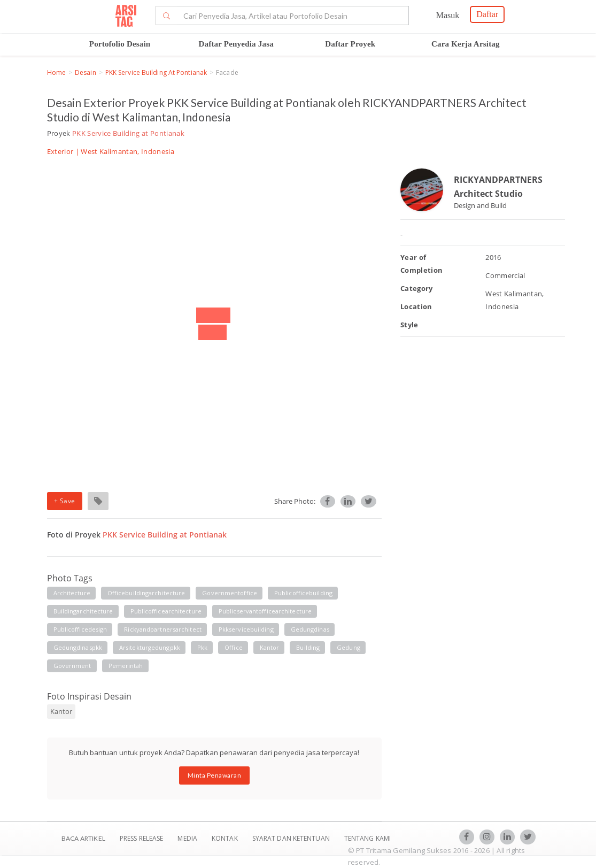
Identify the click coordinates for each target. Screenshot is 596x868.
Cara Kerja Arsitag (466, 44)
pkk (202, 647)
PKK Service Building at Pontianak (156, 72)
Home (56, 72)
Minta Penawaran (215, 775)
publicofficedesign (80, 629)
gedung (349, 647)
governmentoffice (230, 593)
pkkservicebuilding (246, 629)
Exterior (60, 151)
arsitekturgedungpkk (150, 647)
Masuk (448, 15)
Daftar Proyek (350, 44)
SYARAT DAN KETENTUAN (292, 838)
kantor (270, 647)
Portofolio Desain (120, 44)
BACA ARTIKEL (83, 838)
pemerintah (126, 666)
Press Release (142, 838)
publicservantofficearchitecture (265, 611)
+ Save (65, 501)
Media (188, 838)
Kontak (226, 838)
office (234, 647)
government (72, 666)
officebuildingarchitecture (146, 593)
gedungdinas (310, 629)
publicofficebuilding (303, 593)
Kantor (61, 711)
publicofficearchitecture (166, 611)
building (308, 647)
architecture (72, 593)
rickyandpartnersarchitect (163, 629)
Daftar (487, 14)
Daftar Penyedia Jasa (236, 44)
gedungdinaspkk (78, 647)
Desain (86, 72)
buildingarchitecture (83, 611)
